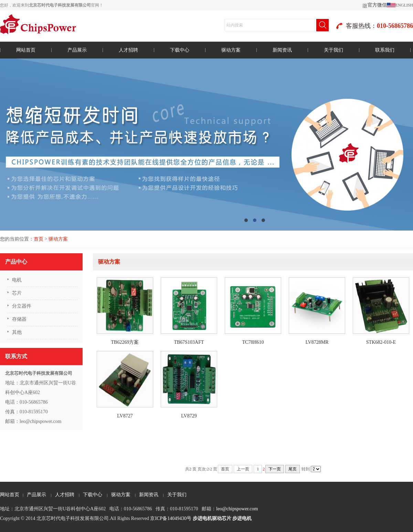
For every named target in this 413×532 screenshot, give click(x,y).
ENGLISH (404, 5)
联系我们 (385, 50)
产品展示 (77, 50)
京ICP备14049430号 (171, 518)
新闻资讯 (282, 50)
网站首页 (26, 50)
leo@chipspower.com (237, 509)
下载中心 (180, 50)
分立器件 (22, 306)
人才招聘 (128, 50)
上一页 (243, 469)
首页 (39, 239)
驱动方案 (231, 50)
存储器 (19, 319)
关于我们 (333, 50)
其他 (17, 332)
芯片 (17, 293)
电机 (17, 280)
